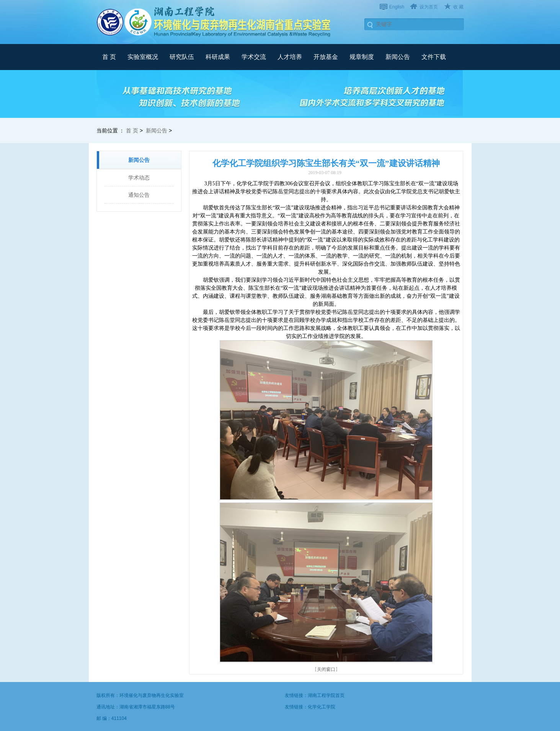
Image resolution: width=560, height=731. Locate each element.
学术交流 (254, 57)
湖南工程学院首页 (326, 695)
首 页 (109, 57)
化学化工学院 (322, 707)
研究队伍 (182, 57)
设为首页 (429, 7)
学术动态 (139, 178)
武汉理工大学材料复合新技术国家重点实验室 (215, 22)
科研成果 (218, 57)
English (397, 7)
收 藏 (458, 7)
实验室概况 (143, 57)
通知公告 (139, 195)
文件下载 (434, 57)
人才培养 (290, 57)
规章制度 (362, 57)
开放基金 (326, 57)
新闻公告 (398, 57)
